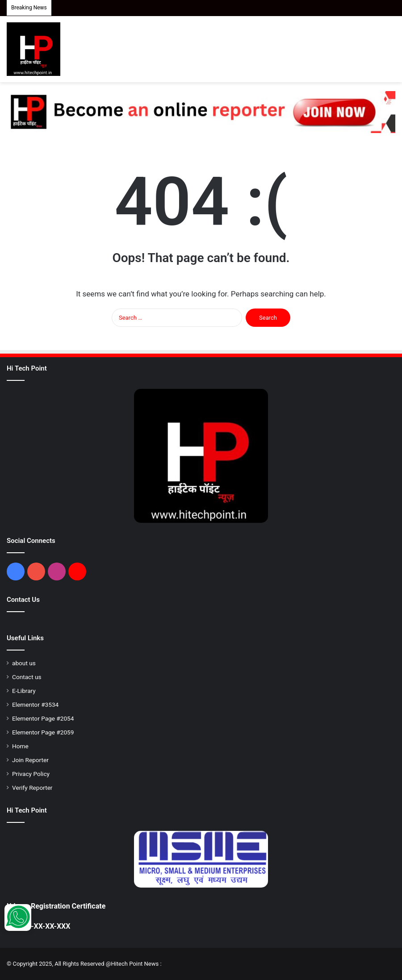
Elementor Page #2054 (43, 718)
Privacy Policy (31, 774)
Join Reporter (30, 760)
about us (24, 663)
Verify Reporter (32, 788)
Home (20, 746)
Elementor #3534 (35, 705)
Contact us (27, 677)
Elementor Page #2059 (43, 732)
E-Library (24, 691)
